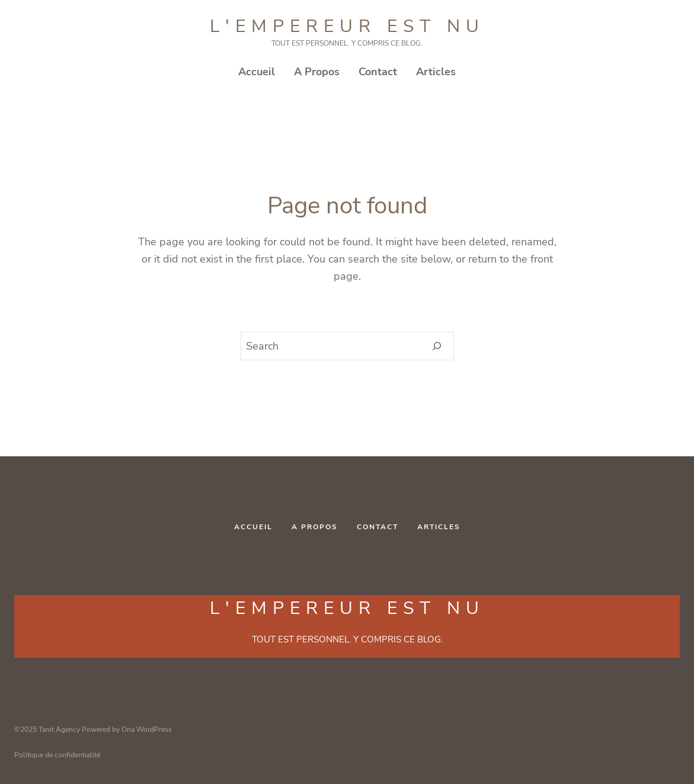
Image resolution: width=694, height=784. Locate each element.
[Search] (437, 346)
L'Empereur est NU (347, 26)
